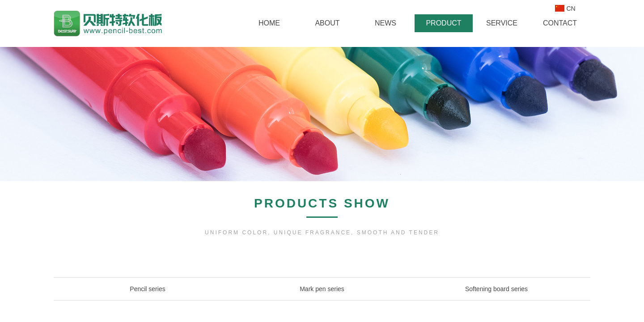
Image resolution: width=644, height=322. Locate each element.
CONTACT (560, 23)
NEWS (386, 23)
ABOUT (327, 23)
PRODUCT (443, 23)
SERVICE (502, 23)
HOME (269, 23)
